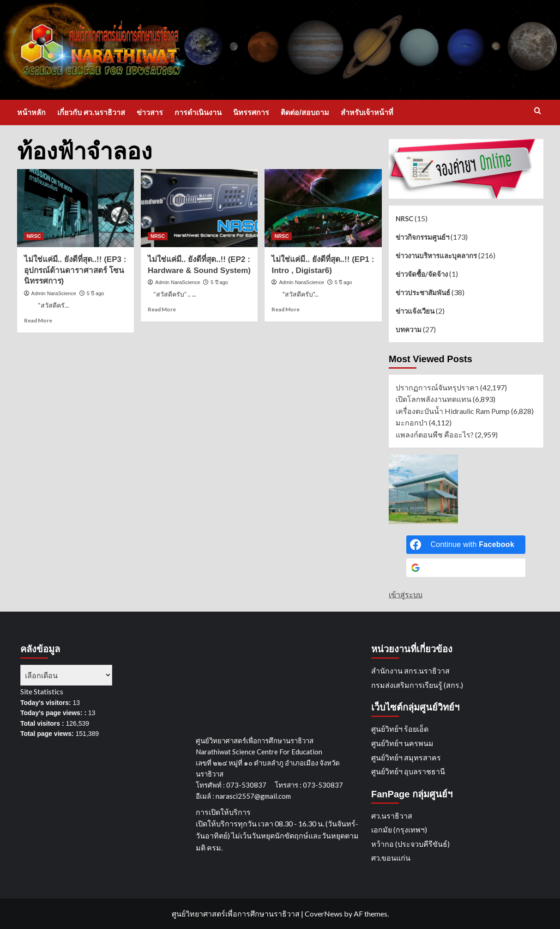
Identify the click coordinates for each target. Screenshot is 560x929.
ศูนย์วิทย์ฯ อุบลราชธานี (408, 771)
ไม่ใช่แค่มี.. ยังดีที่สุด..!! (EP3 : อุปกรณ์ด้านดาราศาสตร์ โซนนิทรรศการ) (75, 270)
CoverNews (324, 914)
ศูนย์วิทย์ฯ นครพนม (402, 743)
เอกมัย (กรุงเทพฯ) (399, 829)
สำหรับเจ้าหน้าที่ (367, 112)
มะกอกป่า (412, 422)
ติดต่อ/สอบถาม (305, 112)
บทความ (409, 329)
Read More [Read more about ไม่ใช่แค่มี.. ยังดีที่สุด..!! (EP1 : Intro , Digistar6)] (286, 309)
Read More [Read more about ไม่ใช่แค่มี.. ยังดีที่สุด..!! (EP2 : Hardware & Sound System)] (162, 309)
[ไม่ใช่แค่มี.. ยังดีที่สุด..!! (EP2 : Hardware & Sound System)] (199, 208)
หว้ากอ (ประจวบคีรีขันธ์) (410, 844)
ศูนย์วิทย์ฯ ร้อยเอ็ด (400, 729)
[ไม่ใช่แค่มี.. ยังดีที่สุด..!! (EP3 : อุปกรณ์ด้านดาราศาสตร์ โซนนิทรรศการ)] (75, 208)
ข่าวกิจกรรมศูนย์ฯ (422, 237)
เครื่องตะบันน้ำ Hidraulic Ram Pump (453, 411)
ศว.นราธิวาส (392, 816)
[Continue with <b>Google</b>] (466, 568)
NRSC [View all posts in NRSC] (34, 236)
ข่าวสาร (150, 112)
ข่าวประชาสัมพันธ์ (423, 292)
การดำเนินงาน (198, 112)
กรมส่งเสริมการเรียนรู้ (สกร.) (417, 685)
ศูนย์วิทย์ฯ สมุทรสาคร (406, 757)
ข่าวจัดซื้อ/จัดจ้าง (422, 274)
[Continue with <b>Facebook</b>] (466, 545)
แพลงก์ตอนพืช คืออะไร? (435, 434)
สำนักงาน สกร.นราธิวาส (410, 671)
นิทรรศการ (251, 112)
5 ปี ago (96, 293)
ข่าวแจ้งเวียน (415, 311)
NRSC (404, 219)
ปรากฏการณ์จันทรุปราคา (437, 387)
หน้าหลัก (31, 112)
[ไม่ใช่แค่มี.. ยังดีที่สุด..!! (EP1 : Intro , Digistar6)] (323, 208)
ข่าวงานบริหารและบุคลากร (436, 255)
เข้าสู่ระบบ (406, 594)
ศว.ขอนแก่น (391, 858)
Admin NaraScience (54, 293)
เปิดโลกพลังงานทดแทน (434, 399)
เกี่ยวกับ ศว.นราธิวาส (91, 112)
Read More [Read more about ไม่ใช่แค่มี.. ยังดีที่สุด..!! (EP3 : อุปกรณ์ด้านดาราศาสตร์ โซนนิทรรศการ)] (38, 320)
